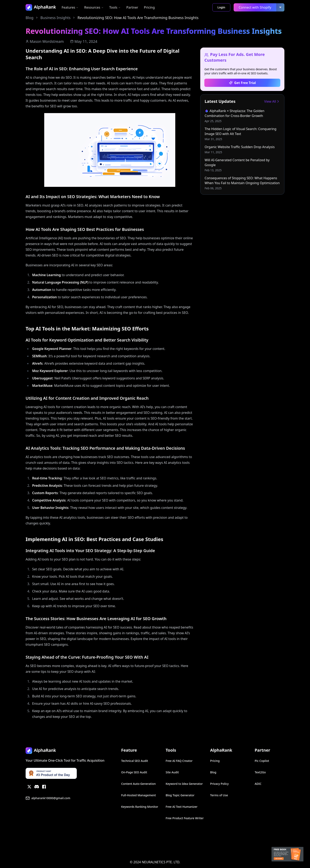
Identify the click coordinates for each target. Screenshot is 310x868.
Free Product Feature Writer (185, 818)
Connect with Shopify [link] (255, 7)
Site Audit (172, 772)
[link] (242, 116)
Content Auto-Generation (139, 784)
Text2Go (260, 772)
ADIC (258, 784)
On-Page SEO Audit (134, 772)
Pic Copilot (262, 761)
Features (70, 7)
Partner (132, 7)
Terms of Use (219, 795)
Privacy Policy (219, 784)
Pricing (149, 7)
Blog (29, 18)
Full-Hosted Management (139, 795)
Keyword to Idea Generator (184, 784)
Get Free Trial (242, 83)
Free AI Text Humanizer (182, 807)
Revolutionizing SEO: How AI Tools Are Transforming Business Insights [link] (138, 18)
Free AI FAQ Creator (179, 761)
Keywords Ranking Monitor (140, 807)
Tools (115, 7)
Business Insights (55, 18)
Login (221, 7)
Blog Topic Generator (180, 795)
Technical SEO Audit (135, 761)
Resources (94, 7)
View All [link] (272, 101)
